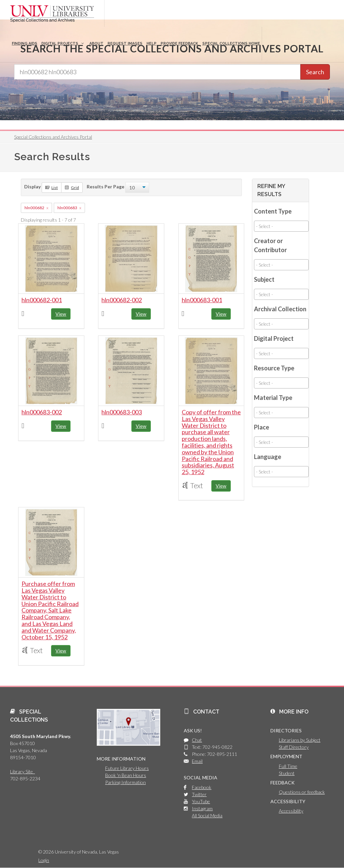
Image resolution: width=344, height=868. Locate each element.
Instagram (202, 808)
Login (44, 860)
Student (287, 773)
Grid (72, 187)
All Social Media (207, 815)
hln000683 (67, 208)
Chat (197, 740)
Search (315, 72)
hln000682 (34, 208)
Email (197, 761)
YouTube (201, 801)
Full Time (288, 766)
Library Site (23, 771)
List (52, 187)
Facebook (202, 787)
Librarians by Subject (300, 740)
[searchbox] (281, 226)
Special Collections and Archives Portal (53, 137)
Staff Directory (294, 747)
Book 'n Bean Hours (126, 775)
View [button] (61, 314)
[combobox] (281, 226)
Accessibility (291, 811)
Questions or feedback (302, 792)
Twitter (199, 794)
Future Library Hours (127, 768)
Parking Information (125, 782)
